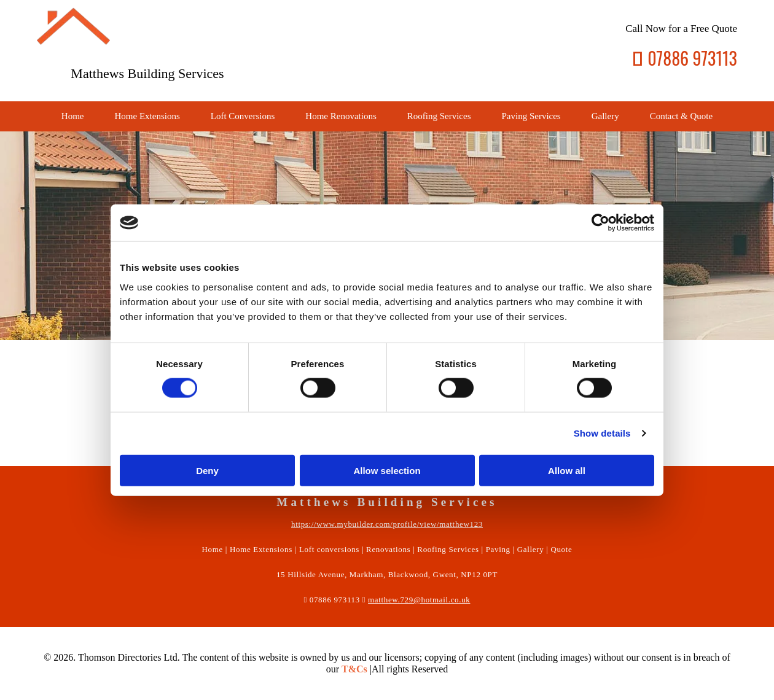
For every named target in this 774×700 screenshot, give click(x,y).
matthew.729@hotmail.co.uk (419, 600)
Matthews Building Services (387, 502)
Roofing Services (439, 116)
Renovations (388, 549)
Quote (561, 549)
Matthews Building (123, 73)
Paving (498, 549)
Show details (602, 433)
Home (73, 116)
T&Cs (354, 669)
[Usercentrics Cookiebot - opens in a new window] (600, 223)
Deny (207, 470)
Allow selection (387, 470)
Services (201, 73)
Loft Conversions (243, 116)
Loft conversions (329, 549)
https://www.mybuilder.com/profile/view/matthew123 (387, 524)
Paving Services (531, 116)
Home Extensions (147, 116)
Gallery (605, 116)
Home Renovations (341, 116)
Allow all (567, 470)
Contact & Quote (681, 116)
